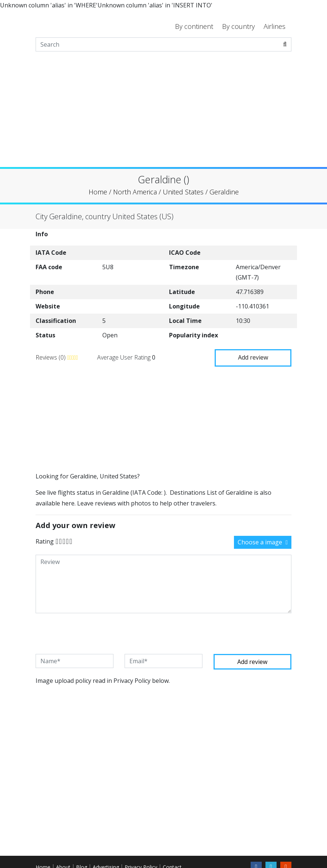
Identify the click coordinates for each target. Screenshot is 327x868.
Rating (45, 541)
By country (238, 26)
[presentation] (92, 632)
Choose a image (263, 541)
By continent (194, 26)
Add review (253, 356)
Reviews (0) (51, 357)
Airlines (275, 26)
